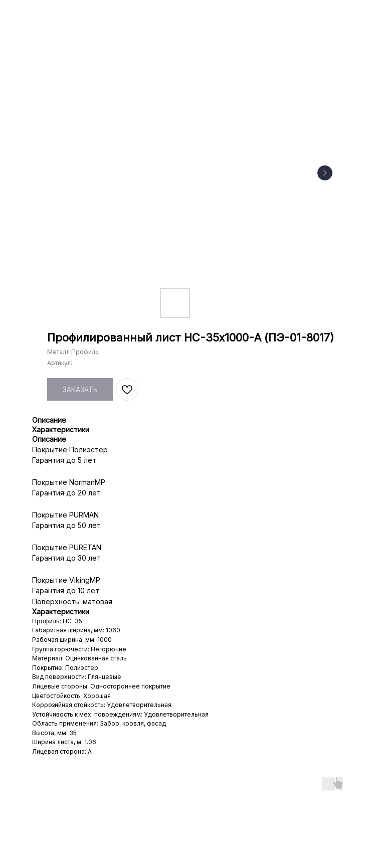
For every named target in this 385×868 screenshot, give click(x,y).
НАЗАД (29, 14)
